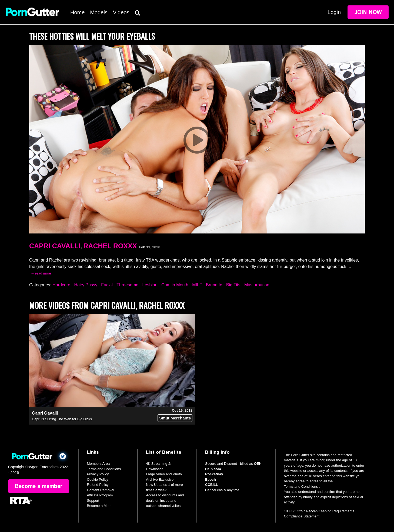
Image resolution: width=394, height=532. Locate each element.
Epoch (211, 480)
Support (93, 501)
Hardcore (61, 285)
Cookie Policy (98, 480)
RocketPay (214, 474)
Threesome (127, 285)
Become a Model (100, 506)
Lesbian (150, 285)
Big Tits (233, 285)
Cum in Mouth (175, 285)
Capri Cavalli (55, 246)
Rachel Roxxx (110, 246)
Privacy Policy (98, 474)
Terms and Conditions (104, 469)
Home (77, 12)
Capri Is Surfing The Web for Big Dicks (62, 419)
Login (334, 12)
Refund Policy (98, 485)
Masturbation (257, 285)
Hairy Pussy (86, 285)
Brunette (214, 285)
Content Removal (101, 490)
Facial (107, 285)
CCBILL (212, 485)
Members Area (98, 464)
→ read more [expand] (41, 273)
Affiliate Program (100, 495)
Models (99, 12)
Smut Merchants (175, 418)
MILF (197, 285)
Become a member (39, 486)
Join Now (368, 12)
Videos (121, 12)
